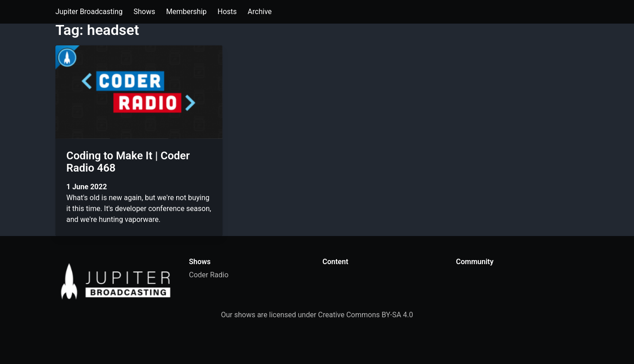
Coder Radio (209, 275)
